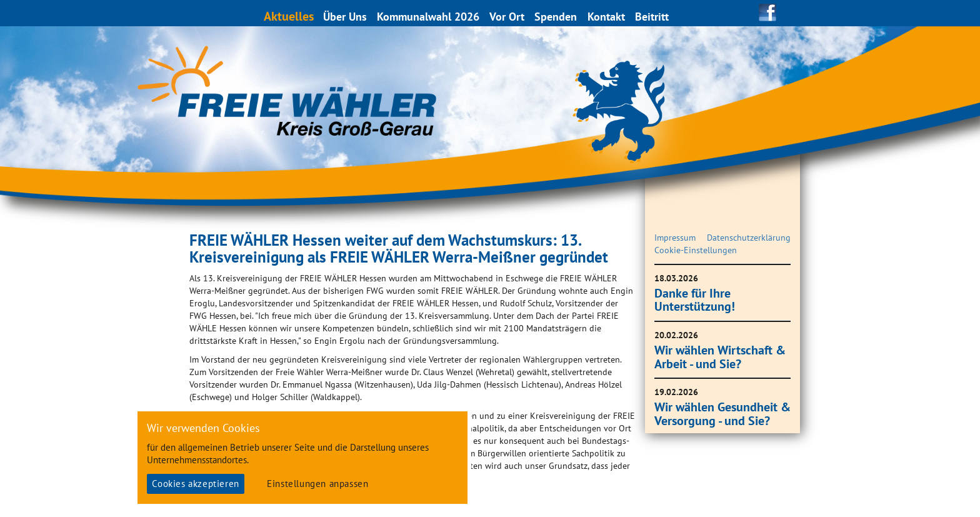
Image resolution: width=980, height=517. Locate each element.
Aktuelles (289, 16)
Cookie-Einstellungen (696, 250)
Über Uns (346, 17)
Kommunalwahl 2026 (429, 17)
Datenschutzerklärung (749, 238)
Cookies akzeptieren (195, 484)
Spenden (556, 17)
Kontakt (607, 17)
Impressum (675, 238)
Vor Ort (507, 17)
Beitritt (652, 17)
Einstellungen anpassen (317, 484)
